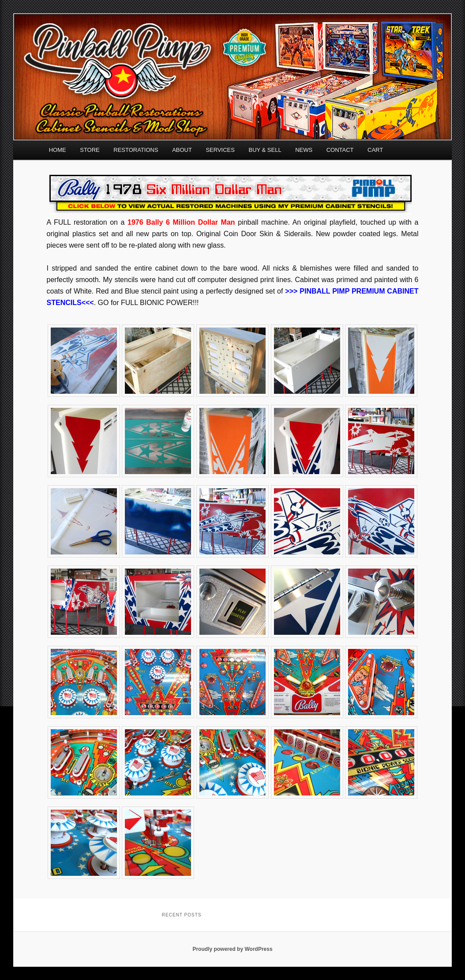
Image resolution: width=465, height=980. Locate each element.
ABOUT (182, 150)
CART (375, 150)
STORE (90, 150)
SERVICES (220, 150)
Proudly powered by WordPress (232, 949)
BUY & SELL (265, 150)
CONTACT (340, 150)
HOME (58, 150)
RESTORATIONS (136, 150)
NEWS (304, 150)
